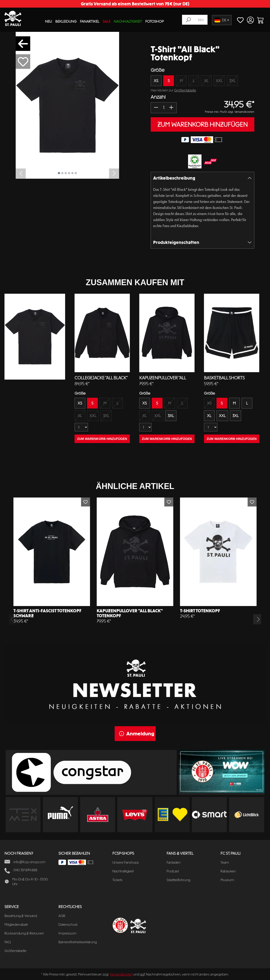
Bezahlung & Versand (21, 916)
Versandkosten (121, 974)
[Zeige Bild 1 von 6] (59, 173)
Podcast (173, 871)
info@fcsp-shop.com (29, 862)
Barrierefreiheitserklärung (78, 942)
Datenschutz (68, 925)
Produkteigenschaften (176, 242)
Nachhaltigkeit (123, 871)
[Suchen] (188, 20)
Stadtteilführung (178, 880)
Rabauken (228, 871)
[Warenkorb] (260, 20)
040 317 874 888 (25, 870)
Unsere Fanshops (126, 862)
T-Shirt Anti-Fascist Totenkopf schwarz (47, 613)
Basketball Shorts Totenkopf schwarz (226, 378)
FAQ (8, 942)
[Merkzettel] (240, 20)
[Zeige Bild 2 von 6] (62, 173)
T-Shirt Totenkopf (200, 611)
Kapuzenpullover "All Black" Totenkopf (163, 378)
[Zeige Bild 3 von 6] (66, 173)
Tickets (117, 880)
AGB (62, 916)
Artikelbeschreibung (174, 178)
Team (225, 862)
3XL (232, 81)
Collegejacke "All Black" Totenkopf (101, 378)
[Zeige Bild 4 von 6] (69, 173)
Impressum (67, 933)
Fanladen (174, 862)
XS (156, 81)
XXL (219, 81)
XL (206, 81)
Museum (227, 880)
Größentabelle (185, 90)
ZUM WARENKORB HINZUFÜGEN (202, 124)
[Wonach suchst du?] (201, 20)
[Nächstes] (114, 173)
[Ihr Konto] (250, 20)
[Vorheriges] (21, 173)
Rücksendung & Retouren (24, 933)
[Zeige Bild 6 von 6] (76, 173)
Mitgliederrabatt (16, 925)
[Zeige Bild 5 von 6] (73, 173)
